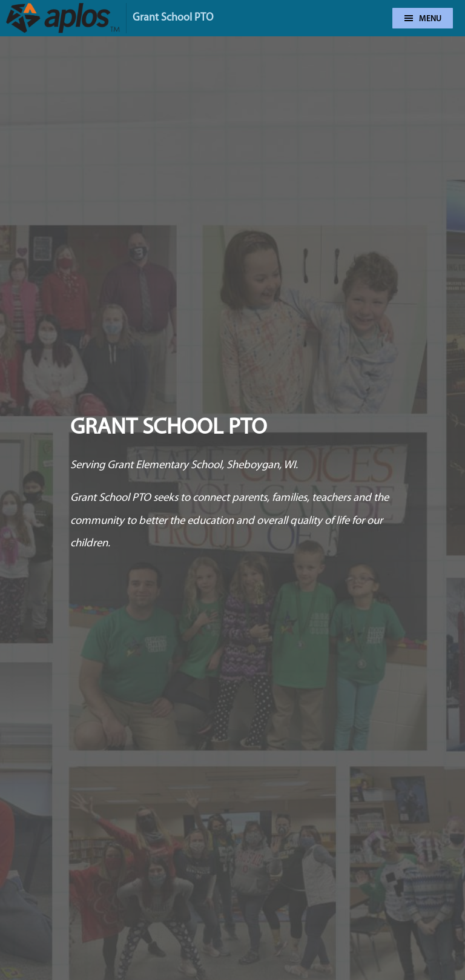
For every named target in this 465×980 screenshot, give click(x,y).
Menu (423, 19)
